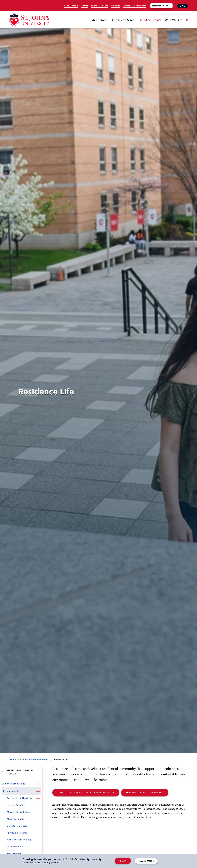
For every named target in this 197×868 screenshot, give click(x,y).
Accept (123, 861)
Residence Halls (15, 847)
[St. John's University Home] (29, 20)
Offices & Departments (134, 6)
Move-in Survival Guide (19, 812)
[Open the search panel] (187, 23)
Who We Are (174, 20)
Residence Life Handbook (20, 798)
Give (182, 6)
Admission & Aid (123, 20)
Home (13, 759)
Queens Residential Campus (34, 759)
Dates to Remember (17, 826)
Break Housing (14, 853)
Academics (100, 20)
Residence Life (11, 791)
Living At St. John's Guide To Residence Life (86, 793)
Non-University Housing (19, 840)
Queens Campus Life (13, 783)
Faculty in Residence (17, 833)
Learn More (146, 861)
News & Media (71, 6)
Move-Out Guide (15, 819)
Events (85, 6)
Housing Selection (16, 805)
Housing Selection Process (145, 793)
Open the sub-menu (38, 784)
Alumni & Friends (100, 6)
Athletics (115, 6)
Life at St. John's (150, 20)
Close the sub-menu (38, 791)
